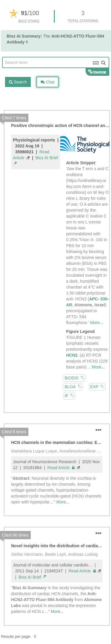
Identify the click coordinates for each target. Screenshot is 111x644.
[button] (98, 430)
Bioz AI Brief (47, 158)
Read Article (61, 468)
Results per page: (16, 636)
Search (18, 82)
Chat (48, 82)
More (95, 323)
